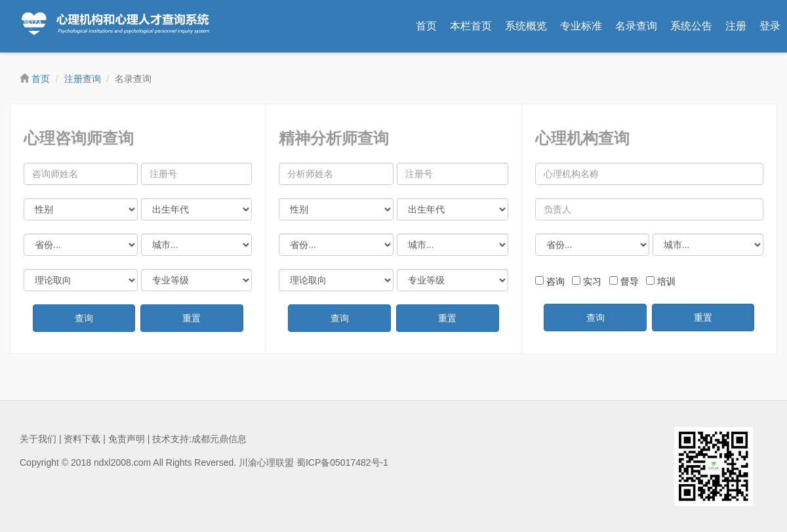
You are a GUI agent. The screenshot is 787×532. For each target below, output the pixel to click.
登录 (770, 26)
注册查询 (83, 79)
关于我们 (38, 439)
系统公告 (691, 26)
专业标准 (581, 26)
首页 (426, 26)
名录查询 (636, 26)
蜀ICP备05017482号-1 (342, 462)
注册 (736, 26)
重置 (192, 318)
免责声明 (127, 439)
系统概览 (526, 26)
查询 (84, 318)
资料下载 (82, 439)
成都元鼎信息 (219, 439)
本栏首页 (471, 26)
